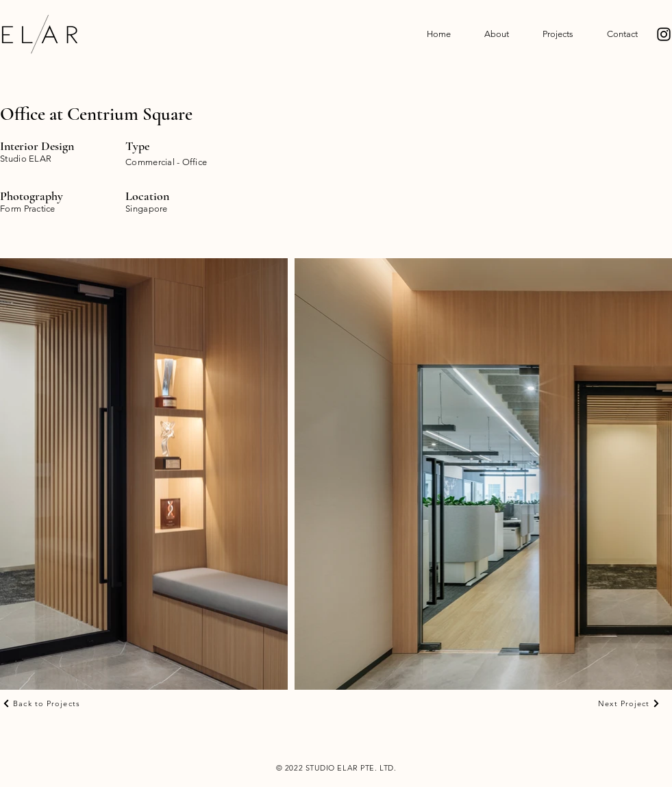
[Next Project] (630, 703)
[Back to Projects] (41, 703)
